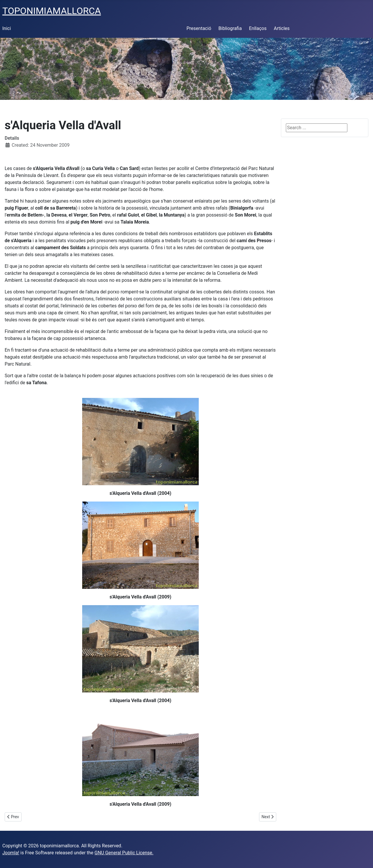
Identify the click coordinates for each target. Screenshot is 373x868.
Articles (281, 28)
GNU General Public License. (124, 853)
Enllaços (258, 28)
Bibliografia (230, 28)
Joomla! (11, 853)
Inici (7, 28)
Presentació (199, 28)
